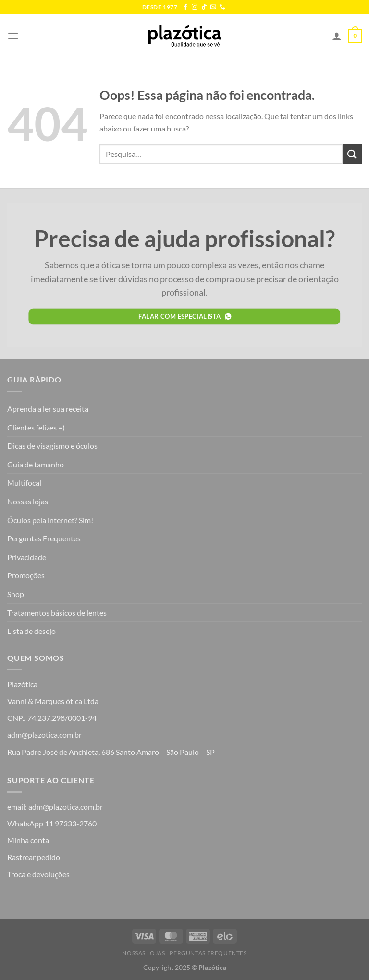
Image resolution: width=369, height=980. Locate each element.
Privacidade (27, 557)
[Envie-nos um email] (213, 7)
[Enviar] (352, 154)
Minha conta (28, 840)
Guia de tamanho (36, 464)
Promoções (26, 575)
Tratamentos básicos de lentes (57, 613)
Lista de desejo (31, 631)
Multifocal (24, 483)
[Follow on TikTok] (204, 7)
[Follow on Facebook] (185, 7)
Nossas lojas (28, 501)
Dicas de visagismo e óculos (52, 446)
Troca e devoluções (38, 874)
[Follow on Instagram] (195, 7)
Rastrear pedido (34, 857)
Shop (16, 594)
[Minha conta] (337, 36)
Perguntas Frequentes (44, 538)
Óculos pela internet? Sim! (50, 520)
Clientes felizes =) (36, 427)
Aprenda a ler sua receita (48, 409)
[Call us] (222, 7)
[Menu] (13, 36)
